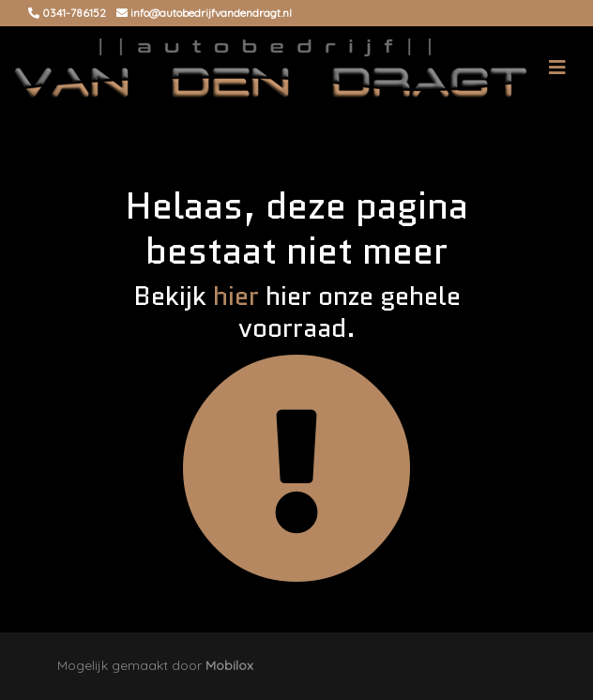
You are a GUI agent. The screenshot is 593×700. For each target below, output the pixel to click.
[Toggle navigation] (557, 68)
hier (236, 296)
